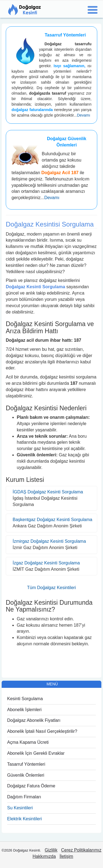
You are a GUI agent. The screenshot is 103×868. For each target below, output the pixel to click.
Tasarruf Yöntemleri (26, 764)
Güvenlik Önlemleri (26, 775)
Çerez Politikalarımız (81, 850)
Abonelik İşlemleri (24, 710)
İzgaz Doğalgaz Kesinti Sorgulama (46, 563)
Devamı (83, 115)
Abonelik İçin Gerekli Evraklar (36, 753)
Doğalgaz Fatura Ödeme (31, 786)
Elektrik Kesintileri (24, 819)
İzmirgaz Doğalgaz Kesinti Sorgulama (49, 541)
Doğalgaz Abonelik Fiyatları (34, 720)
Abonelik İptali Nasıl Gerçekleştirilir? (42, 731)
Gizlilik (51, 850)
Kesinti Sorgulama (25, 699)
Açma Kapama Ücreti (28, 742)
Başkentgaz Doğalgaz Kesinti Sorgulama (52, 520)
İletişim (66, 856)
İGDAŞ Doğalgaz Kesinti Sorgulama (48, 492)
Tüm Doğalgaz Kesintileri (52, 588)
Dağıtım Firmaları (24, 797)
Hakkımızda (44, 856)
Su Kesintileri (20, 808)
